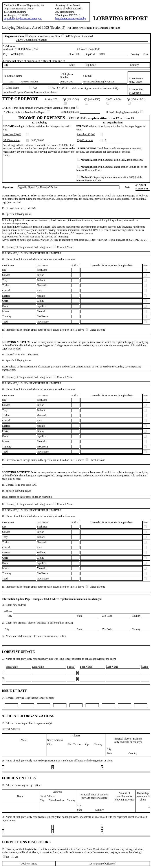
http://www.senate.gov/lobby (71, 18)
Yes (15, 857)
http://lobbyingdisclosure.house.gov (23, 18)
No (6, 857)
